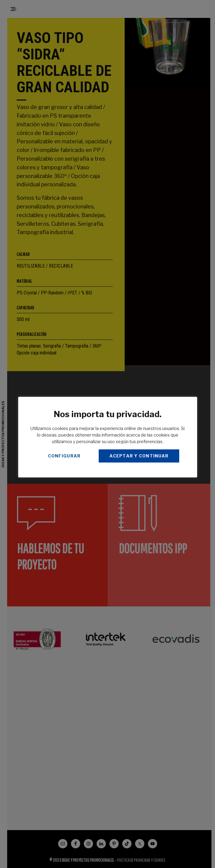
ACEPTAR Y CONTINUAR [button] (139, 456)
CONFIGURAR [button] (64, 456)
